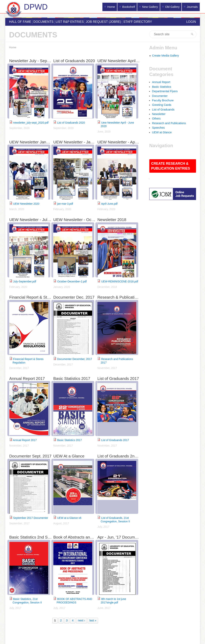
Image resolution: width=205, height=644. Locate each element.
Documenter (160, 96)
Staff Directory (138, 22)
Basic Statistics (162, 87)
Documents (44, 22)
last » (93, 620)
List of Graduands (163, 110)
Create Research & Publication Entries (171, 166)
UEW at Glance (162, 132)
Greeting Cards (162, 105)
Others (156, 119)
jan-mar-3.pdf (65, 204)
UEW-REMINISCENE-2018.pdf (120, 282)
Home (111, 7)
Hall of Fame (20, 22)
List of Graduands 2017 (115, 440)
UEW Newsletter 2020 (26, 204)
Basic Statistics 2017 (70, 440)
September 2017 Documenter (31, 518)
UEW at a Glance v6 (69, 518)
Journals (192, 7)
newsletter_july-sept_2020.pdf (31, 123)
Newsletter (159, 114)
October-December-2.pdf (72, 282)
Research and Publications (169, 123)
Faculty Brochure (163, 100)
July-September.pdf (25, 282)
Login (191, 22)
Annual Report (161, 82)
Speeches (158, 128)
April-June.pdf (109, 204)
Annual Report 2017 (25, 440)
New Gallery (150, 7)
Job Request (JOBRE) (103, 22)
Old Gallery (172, 7)
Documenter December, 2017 (75, 359)
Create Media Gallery (165, 56)
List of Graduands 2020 (71, 123)
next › (81, 620)
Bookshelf (129, 7)
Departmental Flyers (165, 91)
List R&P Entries (70, 22)
